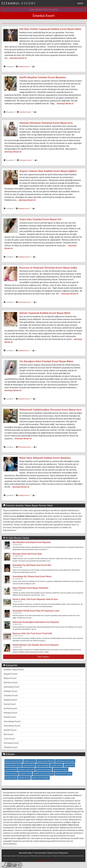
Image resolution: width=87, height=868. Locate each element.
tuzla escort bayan (61, 769)
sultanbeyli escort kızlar (65, 761)
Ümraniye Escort (25, 160)
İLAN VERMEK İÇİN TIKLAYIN (44, 10)
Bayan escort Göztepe (40, 778)
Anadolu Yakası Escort (14, 670)
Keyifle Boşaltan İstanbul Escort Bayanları (43, 77)
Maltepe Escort (11, 713)
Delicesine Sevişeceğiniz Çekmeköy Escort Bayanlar (36, 622)
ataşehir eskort (26, 774)
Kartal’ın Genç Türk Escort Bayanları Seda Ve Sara (35, 599)
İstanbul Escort (25, 112)
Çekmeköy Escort (12, 687)
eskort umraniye (43, 765)
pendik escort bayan (44, 769)
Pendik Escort (10, 717)
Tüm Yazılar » (43, 657)
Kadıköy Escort (24, 66)
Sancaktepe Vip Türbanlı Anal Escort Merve (32, 576)
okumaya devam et (18, 58)
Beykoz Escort (10, 678)
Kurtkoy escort (11, 778)
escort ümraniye (12, 774)
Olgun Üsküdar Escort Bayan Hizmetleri (30, 588)
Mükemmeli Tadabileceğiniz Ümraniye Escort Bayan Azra (50, 410)
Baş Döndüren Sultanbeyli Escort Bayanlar (32, 542)
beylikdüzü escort (44, 861)
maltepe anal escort (26, 769)
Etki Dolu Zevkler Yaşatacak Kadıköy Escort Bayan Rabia (50, 29)
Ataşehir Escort (11, 674)
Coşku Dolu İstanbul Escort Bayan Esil (40, 219)
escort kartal (69, 765)
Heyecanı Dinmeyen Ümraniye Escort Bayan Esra (46, 123)
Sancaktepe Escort (12, 721)
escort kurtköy (11, 769)
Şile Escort (9, 734)
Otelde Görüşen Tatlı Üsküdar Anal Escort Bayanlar (36, 645)
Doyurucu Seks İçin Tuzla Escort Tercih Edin (32, 633)
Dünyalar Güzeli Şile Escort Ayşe (27, 554)
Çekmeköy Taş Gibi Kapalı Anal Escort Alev (32, 565)
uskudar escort (57, 765)
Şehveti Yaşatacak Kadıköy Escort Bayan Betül (45, 313)
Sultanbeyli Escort (12, 726)
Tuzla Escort (9, 739)
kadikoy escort (30, 761)
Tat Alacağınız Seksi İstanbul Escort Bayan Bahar (46, 361)
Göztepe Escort (11, 691)
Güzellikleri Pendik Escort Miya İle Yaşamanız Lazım (36, 611)
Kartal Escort (10, 704)
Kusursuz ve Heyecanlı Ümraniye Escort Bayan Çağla (48, 268)
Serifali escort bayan (64, 774)
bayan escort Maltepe (45, 761)
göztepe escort (24, 778)
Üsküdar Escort (11, 747)
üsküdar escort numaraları (43, 774)
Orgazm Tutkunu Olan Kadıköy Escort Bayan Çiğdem (48, 171)
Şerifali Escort (10, 730)
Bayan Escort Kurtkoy (14, 761)
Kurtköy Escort (10, 708)
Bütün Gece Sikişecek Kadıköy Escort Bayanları (45, 458)
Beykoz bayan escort (13, 765)
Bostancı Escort (11, 682)
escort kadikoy (29, 765)
